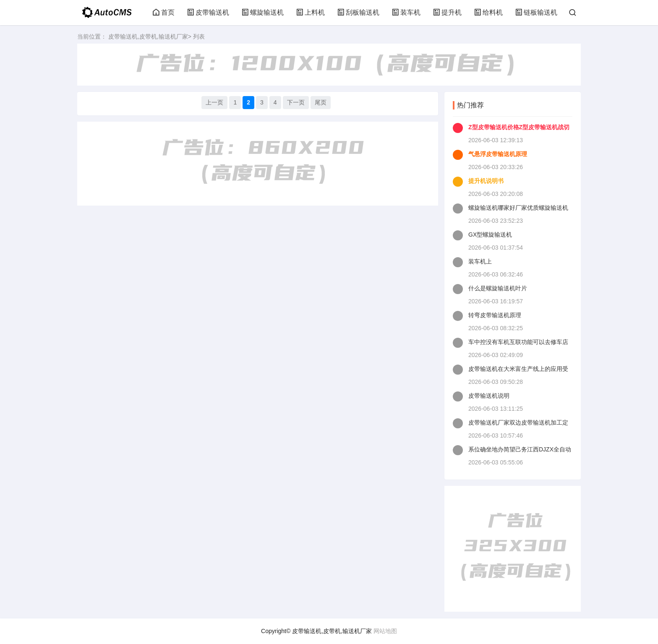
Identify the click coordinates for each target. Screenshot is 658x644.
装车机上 (480, 261)
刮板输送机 (358, 12)
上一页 (214, 102)
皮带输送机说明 (489, 396)
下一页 (296, 102)
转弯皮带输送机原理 (495, 315)
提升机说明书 (486, 181)
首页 (164, 12)
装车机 (406, 12)
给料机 (488, 12)
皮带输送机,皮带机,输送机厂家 (148, 37)
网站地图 (385, 631)
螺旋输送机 (263, 12)
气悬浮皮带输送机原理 (498, 154)
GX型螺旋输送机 (490, 235)
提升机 (447, 12)
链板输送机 (536, 12)
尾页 (321, 102)
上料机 (311, 12)
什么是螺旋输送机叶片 (498, 288)
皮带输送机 (208, 12)
